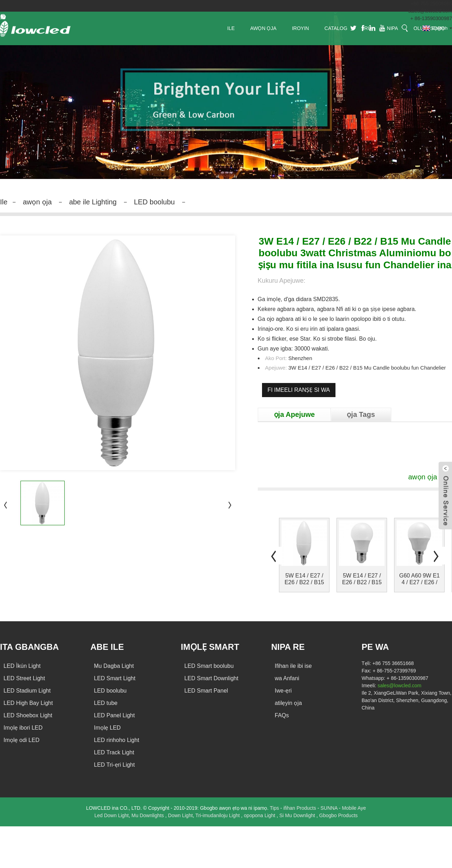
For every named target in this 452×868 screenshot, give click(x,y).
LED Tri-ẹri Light (114, 765)
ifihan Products (300, 808)
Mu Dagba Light (114, 666)
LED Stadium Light (27, 691)
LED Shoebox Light (28, 715)
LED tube (106, 703)
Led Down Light (111, 815)
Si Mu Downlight (298, 815)
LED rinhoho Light (117, 740)
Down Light (180, 815)
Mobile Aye (354, 808)
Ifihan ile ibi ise (293, 666)
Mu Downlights (148, 815)
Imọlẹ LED (107, 728)
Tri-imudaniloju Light (218, 815)
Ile (4, 202)
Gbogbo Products (338, 815)
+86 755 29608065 (431, 4)
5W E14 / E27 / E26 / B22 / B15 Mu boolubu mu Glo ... (362, 579)
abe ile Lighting (93, 202)
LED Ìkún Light (22, 666)
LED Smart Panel (206, 691)
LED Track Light (114, 752)
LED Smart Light (115, 678)
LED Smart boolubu (209, 666)
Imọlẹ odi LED (22, 740)
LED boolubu (154, 202)
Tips (275, 808)
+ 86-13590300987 (431, 18)
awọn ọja (37, 202)
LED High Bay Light (28, 703)
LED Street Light (24, 678)
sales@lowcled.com (430, 11)
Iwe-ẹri (283, 691)
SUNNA (329, 808)
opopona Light (260, 815)
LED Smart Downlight (211, 678)
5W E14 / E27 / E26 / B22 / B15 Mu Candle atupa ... (304, 579)
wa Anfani (287, 678)
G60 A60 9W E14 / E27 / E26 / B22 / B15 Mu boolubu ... (420, 579)
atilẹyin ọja (288, 703)
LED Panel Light (114, 715)
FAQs (282, 715)
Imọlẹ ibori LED (23, 728)
